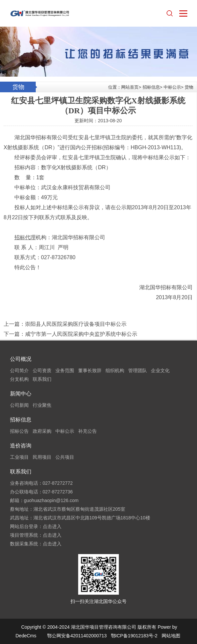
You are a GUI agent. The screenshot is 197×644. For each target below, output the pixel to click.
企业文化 (160, 370)
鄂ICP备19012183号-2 (134, 636)
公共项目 (65, 457)
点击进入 (52, 526)
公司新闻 (19, 405)
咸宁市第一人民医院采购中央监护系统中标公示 (81, 334)
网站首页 (130, 87)
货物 (189, 87)
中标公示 (172, 87)
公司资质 (42, 370)
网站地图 (171, 636)
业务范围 (65, 370)
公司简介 (19, 370)
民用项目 (42, 457)
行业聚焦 (42, 405)
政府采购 (42, 431)
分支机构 (19, 379)
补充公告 (87, 431)
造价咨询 (21, 446)
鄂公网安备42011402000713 (77, 636)
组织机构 (115, 370)
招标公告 (19, 431)
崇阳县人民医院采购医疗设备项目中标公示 (76, 324)
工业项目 (19, 457)
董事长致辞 (90, 370)
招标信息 (151, 87)
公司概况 (21, 359)
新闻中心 (21, 394)
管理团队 (138, 370)
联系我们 (42, 379)
